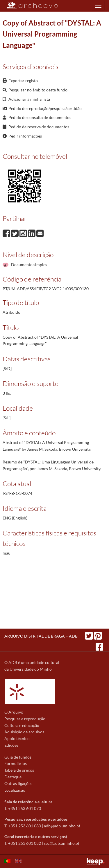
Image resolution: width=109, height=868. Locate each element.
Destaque (13, 777)
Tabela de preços (19, 770)
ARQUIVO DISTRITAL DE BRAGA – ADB (41, 636)
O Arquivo (14, 712)
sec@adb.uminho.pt (62, 843)
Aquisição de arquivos (24, 732)
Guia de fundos (18, 757)
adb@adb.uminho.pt (62, 826)
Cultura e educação (22, 725)
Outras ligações (18, 783)
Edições (11, 745)
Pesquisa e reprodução (25, 719)
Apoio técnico (17, 738)
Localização (15, 790)
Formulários (16, 763)
